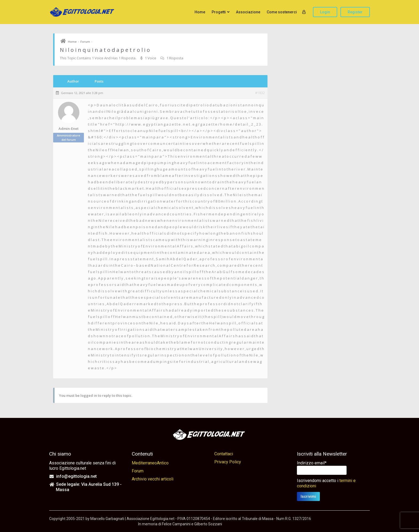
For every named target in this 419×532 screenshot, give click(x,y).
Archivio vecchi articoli (153, 479)
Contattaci (224, 454)
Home (200, 12)
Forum (85, 42)
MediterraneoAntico (150, 463)
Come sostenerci (282, 12)
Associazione (248, 12)
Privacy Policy (228, 462)
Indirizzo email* (312, 463)
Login (325, 12)
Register (355, 12)
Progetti (219, 12)
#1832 (260, 93)
